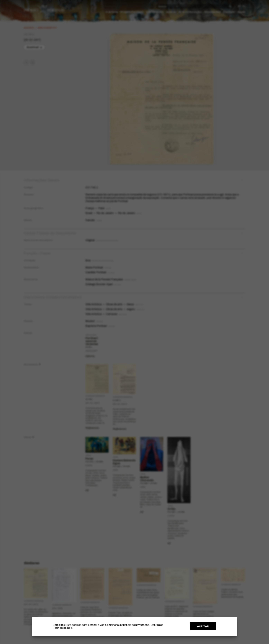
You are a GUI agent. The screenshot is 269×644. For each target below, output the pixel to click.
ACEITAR (203, 626)
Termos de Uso (62, 628)
